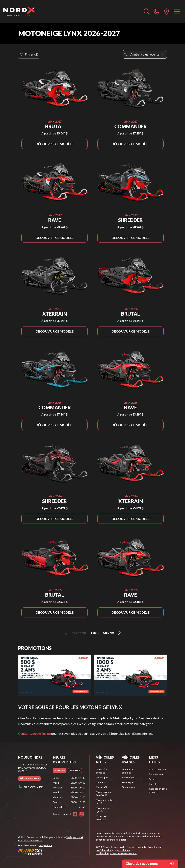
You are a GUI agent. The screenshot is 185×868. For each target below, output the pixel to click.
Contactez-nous (158, 769)
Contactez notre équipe (34, 733)
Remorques (102, 777)
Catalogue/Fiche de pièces (158, 790)
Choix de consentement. (123, 853)
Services (154, 779)
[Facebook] (75, 814)
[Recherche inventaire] (147, 11)
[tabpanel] (69, 792)
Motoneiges (128, 777)
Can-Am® (101, 787)
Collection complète (101, 818)
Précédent (75, 633)
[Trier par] (145, 54)
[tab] (60, 770)
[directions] (167, 11)
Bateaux (100, 782)
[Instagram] (82, 814)
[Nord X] (19, 11)
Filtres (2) (29, 54)
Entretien (154, 784)
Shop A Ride (46, 845)
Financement (129, 787)
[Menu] (177, 11)
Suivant (113, 633)
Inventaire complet (101, 771)
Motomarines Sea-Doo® (103, 794)
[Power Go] (54, 852)
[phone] (157, 11)
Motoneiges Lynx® (102, 810)
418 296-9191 (31, 787)
